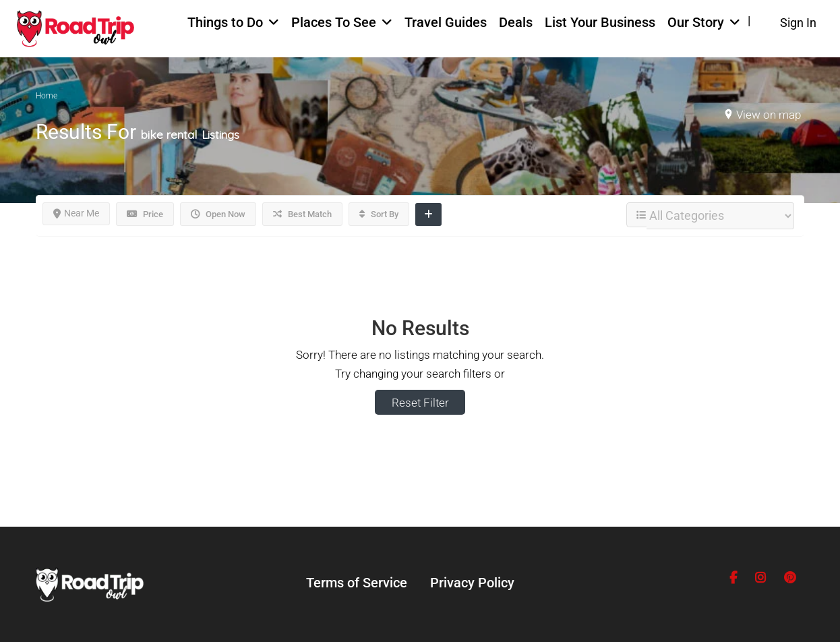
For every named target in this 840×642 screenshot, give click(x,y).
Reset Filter (420, 403)
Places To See (334, 22)
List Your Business (600, 22)
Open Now (218, 214)
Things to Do (225, 22)
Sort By (379, 214)
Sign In (798, 23)
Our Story (696, 22)
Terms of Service (357, 583)
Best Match (302, 214)
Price (145, 214)
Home (47, 96)
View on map (769, 115)
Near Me (76, 213)
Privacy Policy (472, 583)
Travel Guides (446, 22)
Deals (516, 22)
